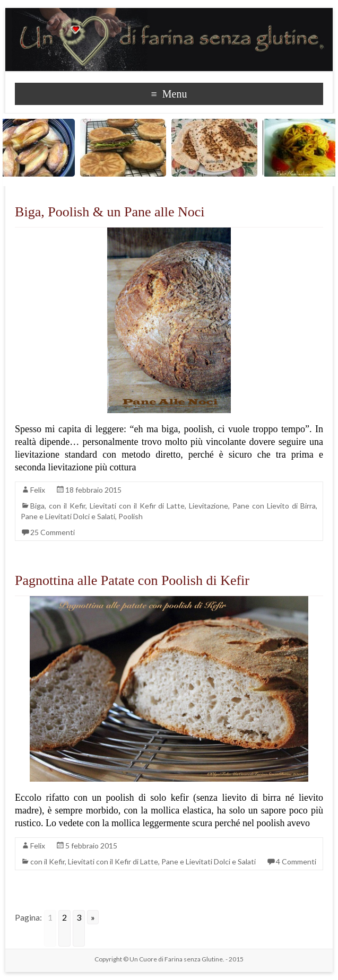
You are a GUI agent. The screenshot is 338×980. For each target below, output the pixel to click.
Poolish (131, 516)
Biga (37, 506)
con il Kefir (67, 506)
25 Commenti (53, 532)
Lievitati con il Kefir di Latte (137, 506)
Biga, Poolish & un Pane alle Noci (110, 212)
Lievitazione (209, 506)
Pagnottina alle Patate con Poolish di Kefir (132, 580)
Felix (38, 490)
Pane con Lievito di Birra (274, 506)
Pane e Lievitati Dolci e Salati (68, 516)
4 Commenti (296, 861)
